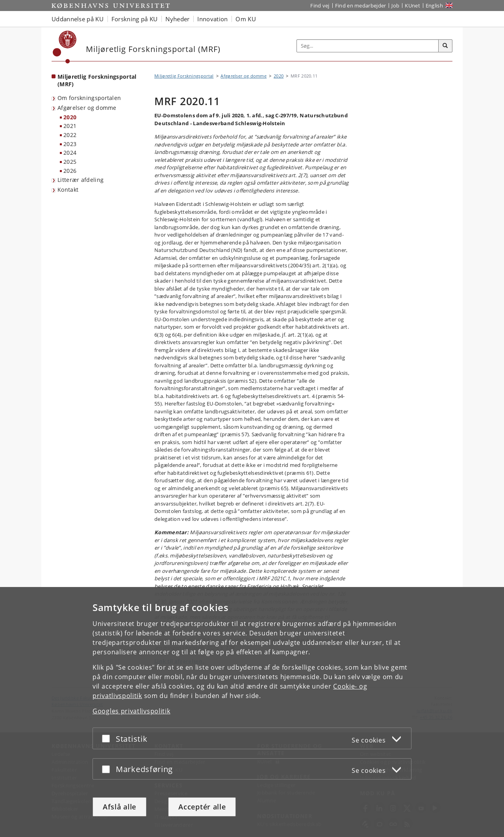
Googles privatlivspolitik (132, 711)
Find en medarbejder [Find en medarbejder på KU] (361, 6)
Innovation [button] (212, 19)
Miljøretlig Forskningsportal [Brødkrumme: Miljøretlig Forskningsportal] (184, 76)
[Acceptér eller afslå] (108, 738)
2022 (70, 135)
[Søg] (445, 46)
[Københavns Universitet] (65, 47)
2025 (70, 162)
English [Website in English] (434, 6)
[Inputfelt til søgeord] (368, 46)
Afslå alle (120, 807)
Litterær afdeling (81, 180)
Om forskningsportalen (89, 98)
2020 (70, 117)
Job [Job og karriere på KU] (395, 6)
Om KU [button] (246, 19)
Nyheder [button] (177, 19)
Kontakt (68, 190)
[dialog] (252, 712)
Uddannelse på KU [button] (78, 19)
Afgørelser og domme (87, 108)
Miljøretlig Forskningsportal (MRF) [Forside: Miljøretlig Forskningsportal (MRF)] (97, 80)
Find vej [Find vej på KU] (320, 6)
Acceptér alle (202, 807)
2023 (70, 144)
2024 (70, 153)
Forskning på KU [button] (135, 19)
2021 (70, 126)
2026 (70, 171)
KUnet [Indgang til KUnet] (412, 6)
